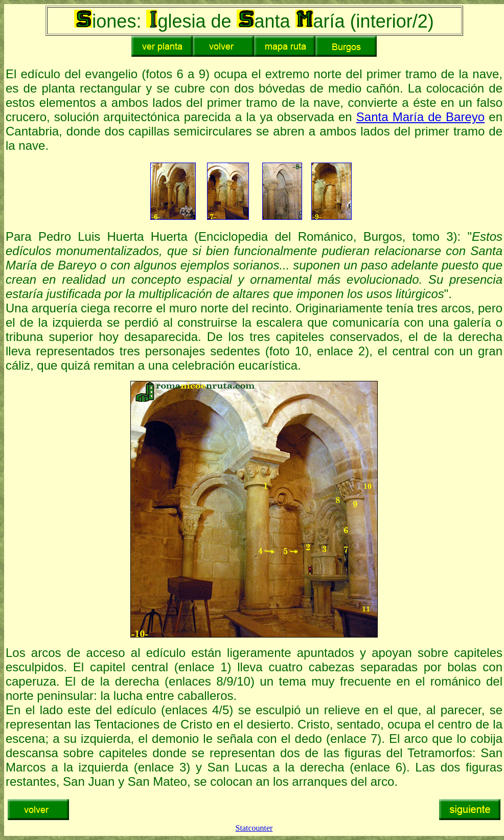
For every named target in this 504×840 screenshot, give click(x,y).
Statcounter (254, 828)
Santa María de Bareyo (420, 117)
